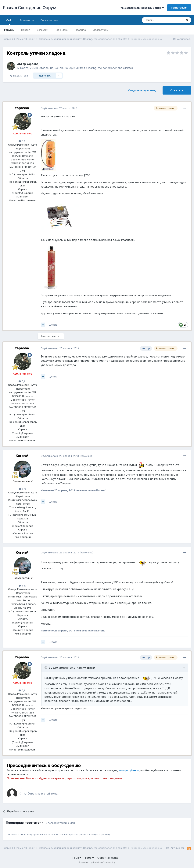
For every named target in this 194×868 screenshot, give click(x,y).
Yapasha (32, 64)
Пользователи (49, 20)
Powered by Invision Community (97, 862)
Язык (77, 858)
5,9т (23, 141)
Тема (89, 858)
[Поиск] (162, 20)
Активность (27, 20)
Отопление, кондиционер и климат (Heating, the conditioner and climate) (86, 68)
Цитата (53, 325)
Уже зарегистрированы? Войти (142, 8)
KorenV (22, 456)
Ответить (177, 90)
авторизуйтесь (129, 770)
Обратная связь (108, 858)
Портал (26, 30)
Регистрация (179, 8)
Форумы (9, 30)
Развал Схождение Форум (30, 8)
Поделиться (19, 76)
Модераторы (100, 30)
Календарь (62, 30)
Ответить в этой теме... (42, 793)
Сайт (10, 22)
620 (23, 489)
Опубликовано (59, 108)
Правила (80, 30)
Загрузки (43, 30)
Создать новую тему (142, 90)
